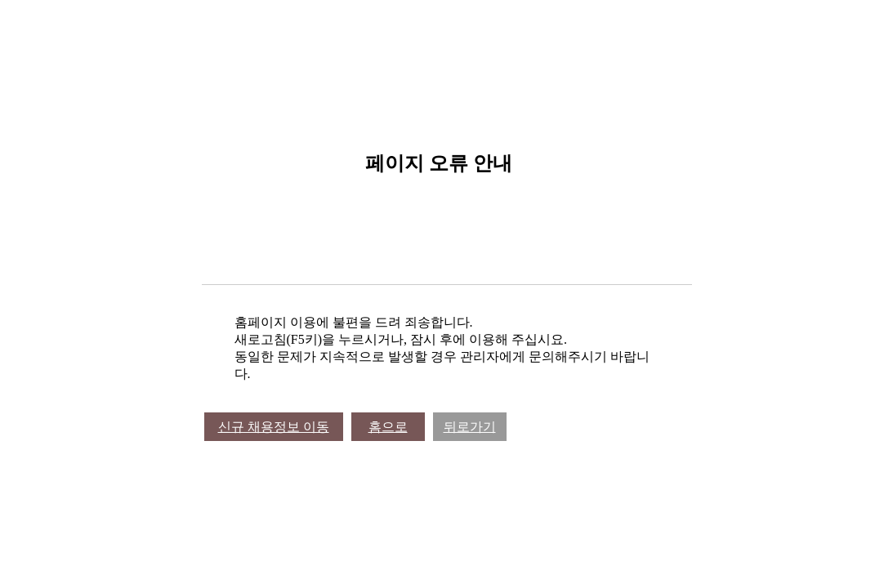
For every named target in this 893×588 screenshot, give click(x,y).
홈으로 (388, 427)
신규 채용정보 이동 (274, 427)
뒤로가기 (470, 427)
